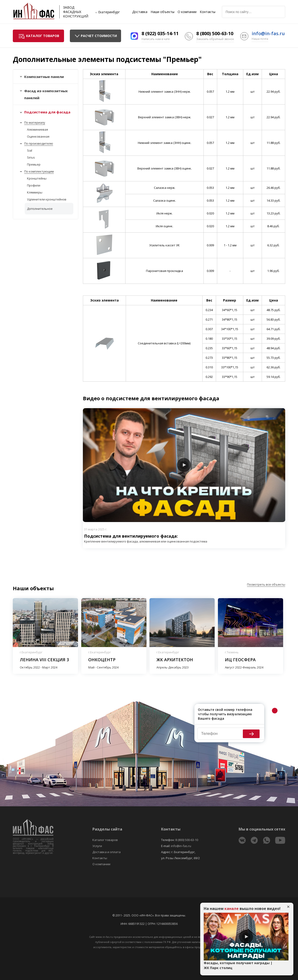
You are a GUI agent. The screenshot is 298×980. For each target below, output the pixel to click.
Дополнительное (40, 209)
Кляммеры (35, 192)
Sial (30, 150)
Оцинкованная (38, 136)
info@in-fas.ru (268, 33)
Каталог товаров (105, 840)
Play (184, 465)
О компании (187, 12)
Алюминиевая (37, 129)
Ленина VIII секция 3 (44, 660)
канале (232, 909)
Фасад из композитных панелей (46, 94)
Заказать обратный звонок (215, 39)
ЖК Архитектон (175, 660)
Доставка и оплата (107, 852)
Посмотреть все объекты (266, 584)
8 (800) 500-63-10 (215, 33)
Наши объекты (163, 12)
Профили (34, 185)
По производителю (39, 143)
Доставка (140, 12)
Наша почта (260, 39)
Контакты (208, 12)
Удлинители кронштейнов (47, 199)
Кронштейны (37, 178)
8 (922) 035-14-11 (160, 33)
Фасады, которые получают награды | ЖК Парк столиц (238, 965)
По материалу (35, 122)
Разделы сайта (107, 829)
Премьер (34, 164)
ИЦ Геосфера (240, 660)
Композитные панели (44, 77)
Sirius (31, 157)
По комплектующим (39, 171)
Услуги (97, 846)
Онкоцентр (102, 660)
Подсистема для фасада (47, 112)
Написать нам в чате (156, 39)
